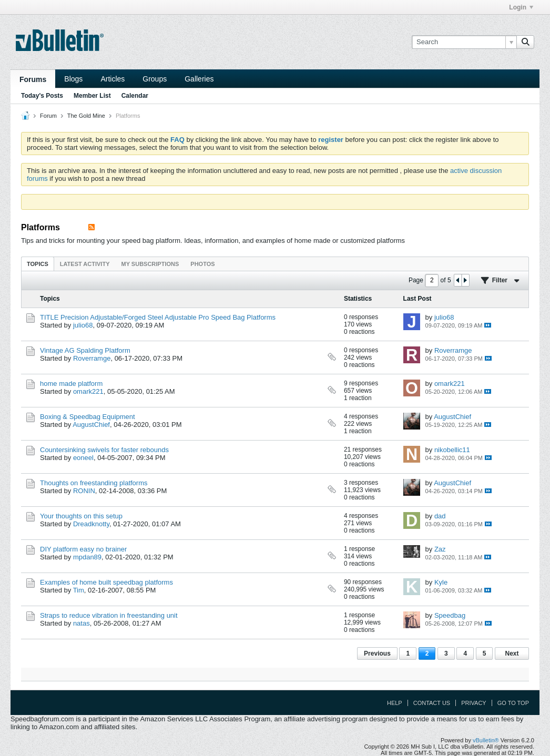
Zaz (440, 549)
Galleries (199, 79)
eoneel (83, 458)
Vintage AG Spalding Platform (85, 350)
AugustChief (91, 425)
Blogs (73, 79)
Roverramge (92, 358)
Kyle (441, 582)
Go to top (513, 703)
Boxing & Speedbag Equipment (88, 417)
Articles (113, 79)
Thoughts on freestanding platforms (94, 483)
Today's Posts (42, 96)
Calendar (135, 96)
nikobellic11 (452, 450)
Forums (33, 79)
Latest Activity (85, 264)
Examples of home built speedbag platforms (106, 582)
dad (440, 516)
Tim (79, 590)
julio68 (83, 325)
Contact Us (432, 703)
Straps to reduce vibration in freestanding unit (109, 615)
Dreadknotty (91, 524)
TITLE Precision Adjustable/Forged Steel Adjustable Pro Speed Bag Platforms (158, 317)
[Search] (464, 42)
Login (521, 7)
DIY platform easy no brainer (83, 549)
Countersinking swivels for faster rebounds (104, 450)
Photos (202, 264)
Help (395, 703)
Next (512, 653)
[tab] (38, 264)
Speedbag (450, 615)
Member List (92, 96)
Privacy (473, 703)
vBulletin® (486, 740)
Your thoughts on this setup (81, 516)
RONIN (84, 491)
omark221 (88, 391)
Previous (377, 653)
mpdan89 (87, 557)
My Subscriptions (150, 264)
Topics (38, 264)
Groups (155, 79)
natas (82, 623)
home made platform (71, 384)
